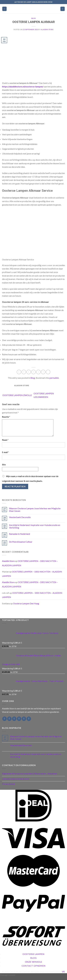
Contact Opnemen (34, 969)
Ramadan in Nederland (19, 537)
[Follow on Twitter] (14, 722)
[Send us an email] (19, 722)
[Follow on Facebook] (5, 722)
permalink (54, 378)
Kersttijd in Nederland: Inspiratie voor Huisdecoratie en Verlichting (35, 530)
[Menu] (4, 9)
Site (4, 468)
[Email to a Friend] (33, 372)
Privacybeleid (8, 787)
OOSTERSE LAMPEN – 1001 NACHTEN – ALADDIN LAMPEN (32, 598)
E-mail (5, 456)
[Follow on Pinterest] (29, 722)
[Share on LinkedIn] (43, 372)
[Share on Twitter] (29, 372)
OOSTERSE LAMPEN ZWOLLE (17, 395)
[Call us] (24, 722)
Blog (33, 18)
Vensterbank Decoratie (20, 520)
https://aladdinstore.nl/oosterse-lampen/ (23, 86)
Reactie (6, 417)
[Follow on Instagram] (9, 722)
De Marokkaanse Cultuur (21, 545)
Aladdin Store (47, 30)
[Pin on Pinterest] (38, 372)
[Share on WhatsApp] (19, 372)
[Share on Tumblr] (48, 372)
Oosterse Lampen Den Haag (26, 607)
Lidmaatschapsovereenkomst (16, 782)
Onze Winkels (34, 965)
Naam (5, 443)
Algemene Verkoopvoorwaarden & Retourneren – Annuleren (30, 777)
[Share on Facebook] (24, 372)
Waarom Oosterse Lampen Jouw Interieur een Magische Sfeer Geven (35, 513)
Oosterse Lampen (33, 957)
